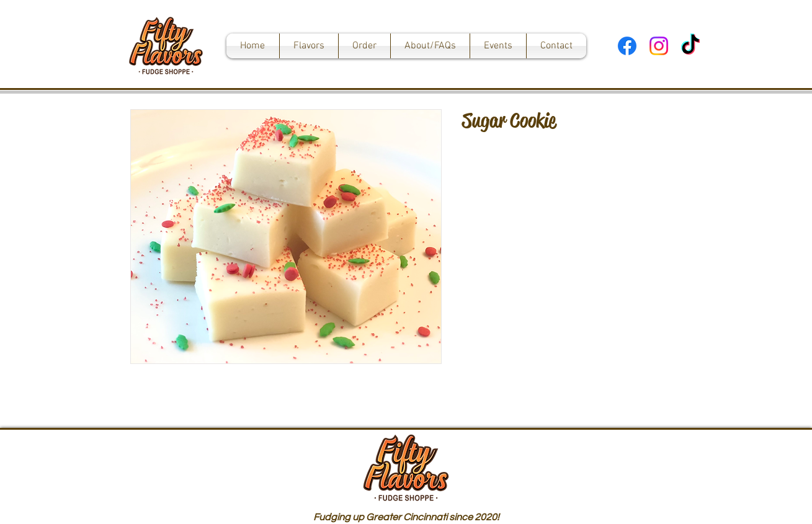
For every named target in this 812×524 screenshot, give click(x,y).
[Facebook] (627, 46)
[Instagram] (659, 46)
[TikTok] (690, 46)
